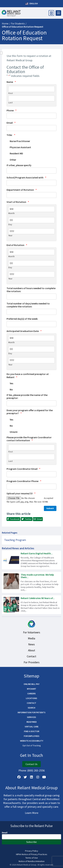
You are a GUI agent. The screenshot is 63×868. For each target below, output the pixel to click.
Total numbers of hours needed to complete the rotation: (31, 290)
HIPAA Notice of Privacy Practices (32, 854)
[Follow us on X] (25, 777)
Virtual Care (32, 727)
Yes (11, 383)
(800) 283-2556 (36, 770)
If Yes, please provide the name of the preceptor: (27, 397)
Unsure (14, 432)
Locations (31, 698)
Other (13, 160)
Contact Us (31, 764)
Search (31, 708)
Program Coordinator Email (23, 469)
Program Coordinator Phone (24, 481)
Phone (12, 110)
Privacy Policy (32, 851)
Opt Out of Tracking (32, 745)
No (11, 389)
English (32, 4)
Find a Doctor (32, 731)
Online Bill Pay (31, 684)
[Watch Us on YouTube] (44, 777)
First (11, 93)
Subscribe (31, 842)
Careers (31, 694)
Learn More (32, 813)
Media (31, 638)
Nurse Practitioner (20, 141)
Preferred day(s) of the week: (22, 319)
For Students (18, 23)
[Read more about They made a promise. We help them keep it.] (31, 582)
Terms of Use (32, 858)
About (32, 650)
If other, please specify (19, 165)
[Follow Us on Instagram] (38, 777)
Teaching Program (15, 540)
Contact (31, 656)
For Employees (32, 736)
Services (31, 717)
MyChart (32, 689)
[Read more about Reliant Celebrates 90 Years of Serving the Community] (31, 605)
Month (11, 213)
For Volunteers (32, 632)
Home (5, 23)
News (31, 644)
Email (11, 123)
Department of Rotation (22, 190)
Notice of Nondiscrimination (32, 861)
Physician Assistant (20, 147)
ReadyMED (32, 722)
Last (10, 103)
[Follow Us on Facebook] (19, 777)
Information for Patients (31, 712)
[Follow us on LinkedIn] (31, 777)
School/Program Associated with (26, 178)
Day (10, 224)
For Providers (32, 662)
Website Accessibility (32, 741)
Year (10, 236)
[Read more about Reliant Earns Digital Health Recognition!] (31, 560)
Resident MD (16, 153)
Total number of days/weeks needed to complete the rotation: (28, 305)
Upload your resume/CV (21, 493)
